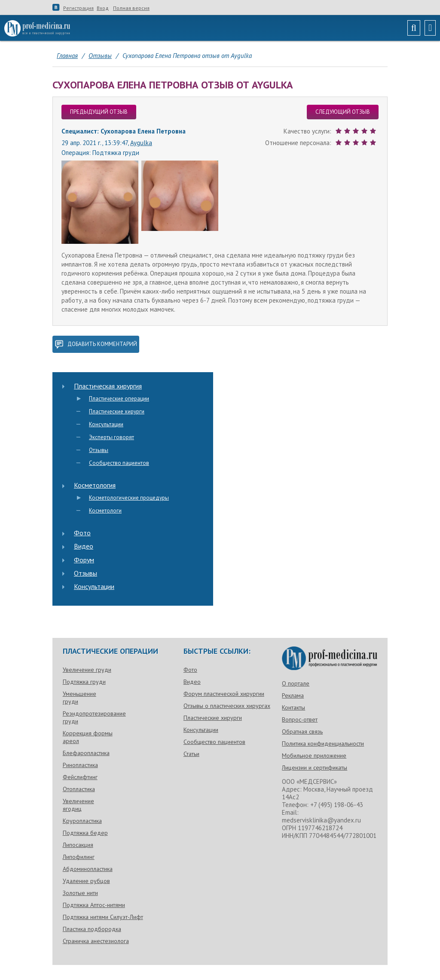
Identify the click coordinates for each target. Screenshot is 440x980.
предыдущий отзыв (99, 112)
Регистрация (78, 8)
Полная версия (131, 8)
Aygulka (141, 143)
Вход (103, 8)
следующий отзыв (343, 112)
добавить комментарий (96, 344)
